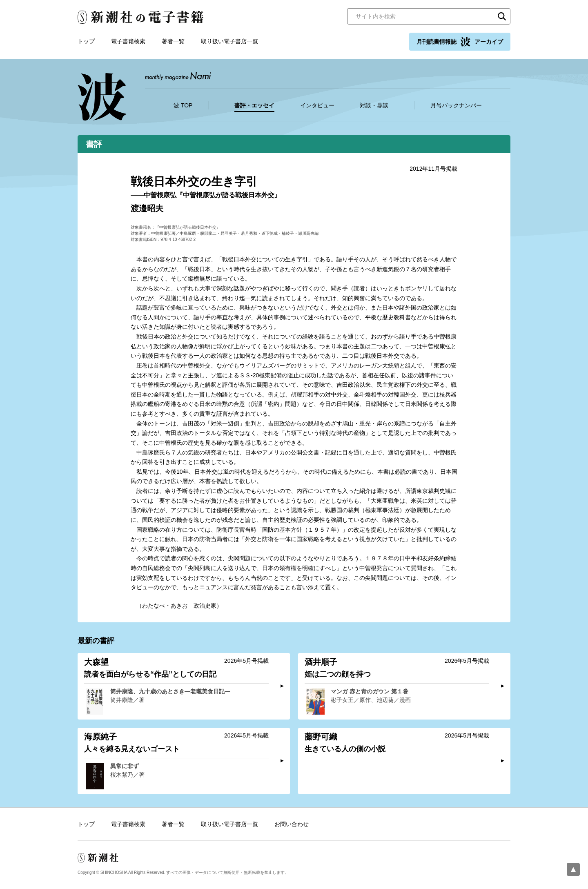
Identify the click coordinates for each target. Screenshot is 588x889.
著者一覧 (173, 41)
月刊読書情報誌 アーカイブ (460, 42)
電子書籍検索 (128, 41)
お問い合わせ (292, 824)
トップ (86, 41)
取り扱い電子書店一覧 (229, 41)
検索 (502, 16)
